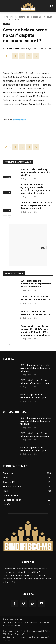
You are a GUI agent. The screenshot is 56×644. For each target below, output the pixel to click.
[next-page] (10, 217)
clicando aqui (20, 120)
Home (6, 17)
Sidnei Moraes (13, 48)
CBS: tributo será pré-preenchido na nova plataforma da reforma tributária (36, 284)
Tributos (14, 17)
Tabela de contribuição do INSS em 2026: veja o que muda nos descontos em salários (36, 205)
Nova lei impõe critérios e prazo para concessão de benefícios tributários (36, 172)
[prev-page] (5, 217)
